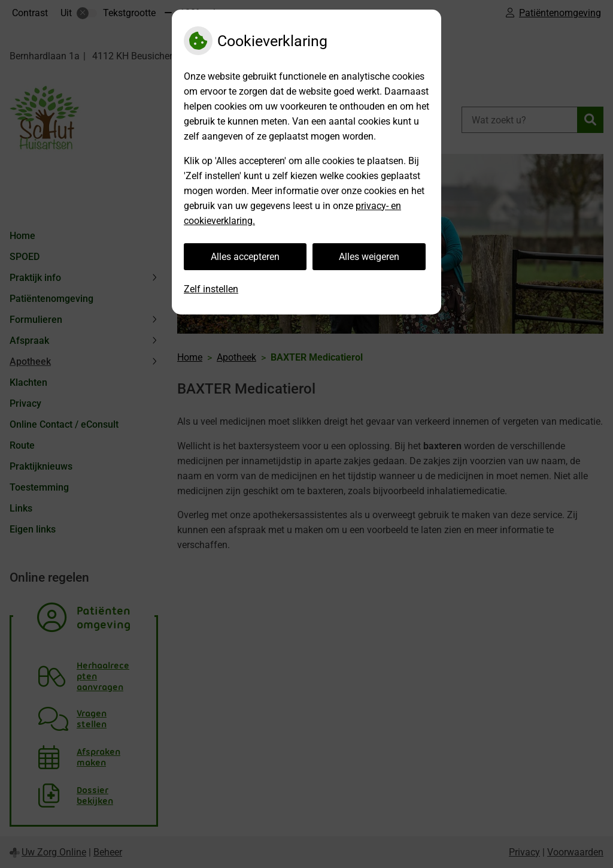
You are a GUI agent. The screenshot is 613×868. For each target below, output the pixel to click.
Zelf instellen (211, 289)
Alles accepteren (245, 257)
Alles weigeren (369, 257)
